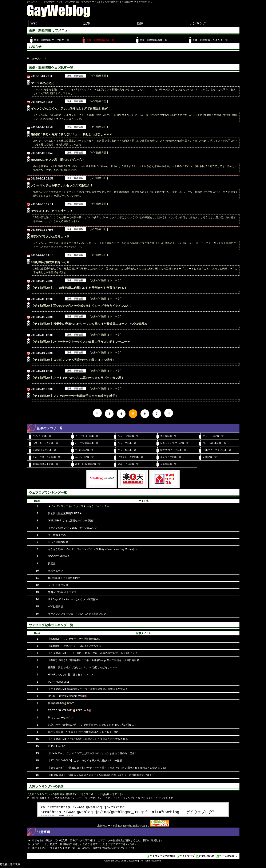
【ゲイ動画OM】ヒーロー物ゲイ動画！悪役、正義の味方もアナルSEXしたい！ (93, 653)
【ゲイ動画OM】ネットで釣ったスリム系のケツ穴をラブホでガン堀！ (78, 378)
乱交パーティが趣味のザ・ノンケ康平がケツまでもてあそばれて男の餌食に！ (92, 725)
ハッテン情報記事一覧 (87, 443)
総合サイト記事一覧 (128, 464)
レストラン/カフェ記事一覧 (174, 443)
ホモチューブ (56, 571)
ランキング (198, 23)
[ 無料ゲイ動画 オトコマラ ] (106, 280)
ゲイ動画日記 (56, 607)
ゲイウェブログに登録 (162, 858)
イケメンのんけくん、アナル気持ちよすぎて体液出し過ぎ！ (71, 108)
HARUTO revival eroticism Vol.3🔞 (68, 696)
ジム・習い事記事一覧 (214, 443)
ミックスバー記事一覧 (87, 436)
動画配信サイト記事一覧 (45, 464)
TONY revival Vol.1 (59, 682)
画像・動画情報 (75, 76)
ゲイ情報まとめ (57, 535)
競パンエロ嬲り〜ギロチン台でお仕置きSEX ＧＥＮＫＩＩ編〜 (84, 732)
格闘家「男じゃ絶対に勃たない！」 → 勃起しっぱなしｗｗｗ (72, 134)
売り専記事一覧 (168, 436)
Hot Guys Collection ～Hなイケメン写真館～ (73, 599)
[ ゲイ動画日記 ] (99, 76)
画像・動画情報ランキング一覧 (210, 40)
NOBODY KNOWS (59, 556)
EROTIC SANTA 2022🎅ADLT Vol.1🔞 (70, 710)
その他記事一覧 (168, 464)
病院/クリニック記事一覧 (173, 450)
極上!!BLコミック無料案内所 (64, 578)
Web (34, 23)
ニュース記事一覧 (127, 450)
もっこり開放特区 (58, 542)
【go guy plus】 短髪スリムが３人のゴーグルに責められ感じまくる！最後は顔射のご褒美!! (101, 775)
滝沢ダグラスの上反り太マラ (50, 237)
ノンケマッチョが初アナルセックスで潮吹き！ (62, 185)
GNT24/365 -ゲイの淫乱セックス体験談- (71, 521)
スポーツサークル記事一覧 (47, 457)
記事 (87, 23)
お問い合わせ (207, 858)
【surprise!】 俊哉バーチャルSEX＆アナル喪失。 (76, 646)
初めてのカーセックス (61, 718)
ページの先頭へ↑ (228, 858)
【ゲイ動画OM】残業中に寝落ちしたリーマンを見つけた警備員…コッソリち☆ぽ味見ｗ (89, 324)
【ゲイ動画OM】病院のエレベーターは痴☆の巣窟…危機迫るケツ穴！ (88, 689)
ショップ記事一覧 (127, 443)
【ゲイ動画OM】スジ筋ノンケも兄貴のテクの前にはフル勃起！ (73, 360)
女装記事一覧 (210, 457)
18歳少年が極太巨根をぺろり (50, 262)
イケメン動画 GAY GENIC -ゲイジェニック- (73, 528)
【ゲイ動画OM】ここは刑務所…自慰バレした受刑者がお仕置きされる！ (79, 288)
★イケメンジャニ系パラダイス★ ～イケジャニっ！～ (79, 506)
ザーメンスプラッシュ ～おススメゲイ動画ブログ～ (78, 614)
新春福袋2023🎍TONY (61, 703)
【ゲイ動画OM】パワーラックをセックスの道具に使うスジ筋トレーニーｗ (81, 342)
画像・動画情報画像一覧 (154, 40)
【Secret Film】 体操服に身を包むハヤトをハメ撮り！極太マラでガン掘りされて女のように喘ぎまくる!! (107, 768)
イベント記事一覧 (84, 457)
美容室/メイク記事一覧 (45, 450)
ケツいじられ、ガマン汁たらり (52, 211)
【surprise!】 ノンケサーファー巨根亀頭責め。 (75, 639)
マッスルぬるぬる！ (44, 83)
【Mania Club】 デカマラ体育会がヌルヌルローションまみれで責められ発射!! (92, 753)
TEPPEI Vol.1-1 (57, 746)
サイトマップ (187, 858)
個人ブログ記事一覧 (171, 457)
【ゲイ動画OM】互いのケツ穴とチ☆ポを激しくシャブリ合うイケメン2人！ (81, 306)
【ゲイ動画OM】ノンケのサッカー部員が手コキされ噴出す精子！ (75, 396)
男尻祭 (52, 564)
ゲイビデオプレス (58, 585)
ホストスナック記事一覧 (45, 443)
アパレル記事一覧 (84, 450)
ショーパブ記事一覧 (128, 436)
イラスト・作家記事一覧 (130, 457)
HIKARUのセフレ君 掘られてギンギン (57, 160)
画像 (140, 23)
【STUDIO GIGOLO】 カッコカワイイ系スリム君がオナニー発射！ (86, 761)
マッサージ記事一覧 (213, 436)
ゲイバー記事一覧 (42, 436)
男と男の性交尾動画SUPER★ (65, 513)
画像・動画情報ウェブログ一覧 (51, 40)
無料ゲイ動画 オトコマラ (62, 592)
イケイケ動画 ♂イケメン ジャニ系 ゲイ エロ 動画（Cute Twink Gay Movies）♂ (93, 549)
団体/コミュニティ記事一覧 (217, 450)
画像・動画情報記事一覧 (100, 40)
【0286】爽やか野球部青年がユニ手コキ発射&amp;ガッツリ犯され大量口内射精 (94, 660)
